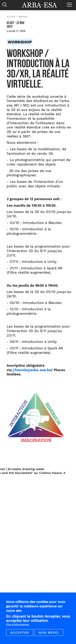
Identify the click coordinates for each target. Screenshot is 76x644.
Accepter (20, 634)
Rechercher (6, 6)
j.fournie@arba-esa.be (32, 370)
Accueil (11, 16)
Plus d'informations (18, 626)
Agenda (23, 16)
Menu (70, 3)
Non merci (49, 634)
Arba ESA (42, 5)
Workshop (20, 42)
